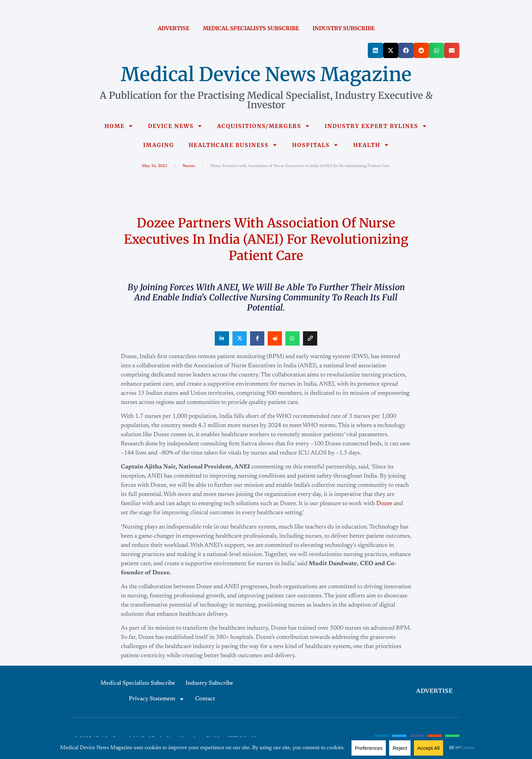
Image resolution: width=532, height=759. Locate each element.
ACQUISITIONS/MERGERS (264, 126)
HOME (119, 126)
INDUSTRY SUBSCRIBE (344, 28)
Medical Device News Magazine (266, 74)
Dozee (384, 504)
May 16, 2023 (155, 166)
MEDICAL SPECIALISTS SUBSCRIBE (251, 28)
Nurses (189, 166)
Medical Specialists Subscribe (138, 683)
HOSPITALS (315, 145)
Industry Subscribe (209, 683)
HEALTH (371, 145)
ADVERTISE (174, 28)
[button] (375, 50)
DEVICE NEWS (175, 126)
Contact (205, 699)
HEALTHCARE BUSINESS (233, 145)
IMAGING (159, 145)
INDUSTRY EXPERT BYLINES (376, 126)
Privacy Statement (157, 699)
